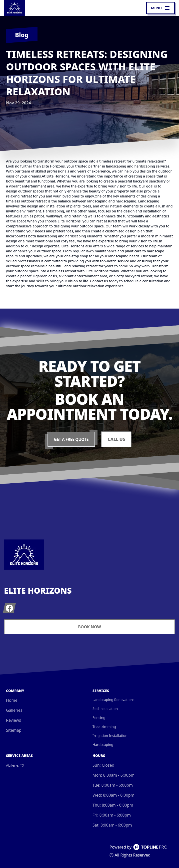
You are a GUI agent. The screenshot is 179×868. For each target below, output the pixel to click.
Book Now (89, 627)
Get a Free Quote (71, 439)
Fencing (99, 718)
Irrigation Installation (110, 736)
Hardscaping (103, 745)
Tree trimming (104, 727)
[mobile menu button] (161, 8)
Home (12, 700)
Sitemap (14, 730)
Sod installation (105, 709)
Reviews (13, 720)
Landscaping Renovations (113, 700)
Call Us (116, 439)
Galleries (14, 710)
